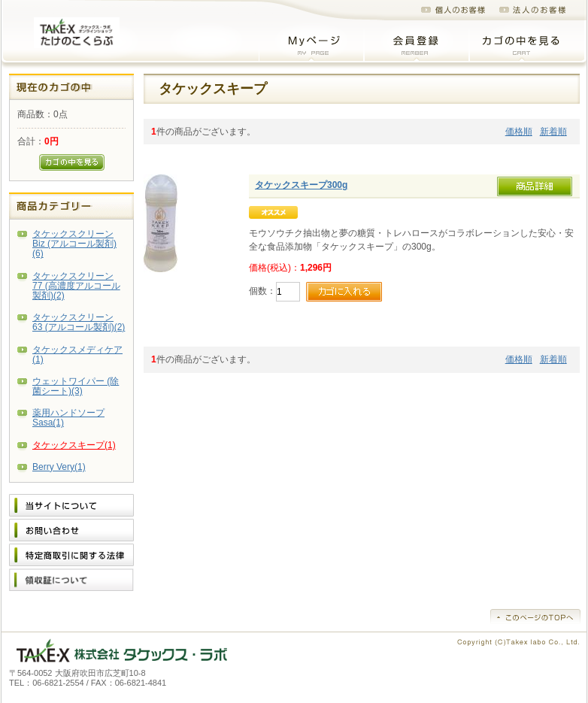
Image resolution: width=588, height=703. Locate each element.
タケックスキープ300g (301, 185)
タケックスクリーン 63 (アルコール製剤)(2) (79, 322)
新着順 (553, 132)
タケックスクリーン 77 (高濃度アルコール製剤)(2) (76, 286)
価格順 (519, 132)
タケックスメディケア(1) (77, 355)
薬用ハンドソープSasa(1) (68, 418)
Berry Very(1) (59, 467)
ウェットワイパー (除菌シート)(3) (76, 386)
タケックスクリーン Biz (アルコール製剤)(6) (74, 244)
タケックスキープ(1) (74, 445)
